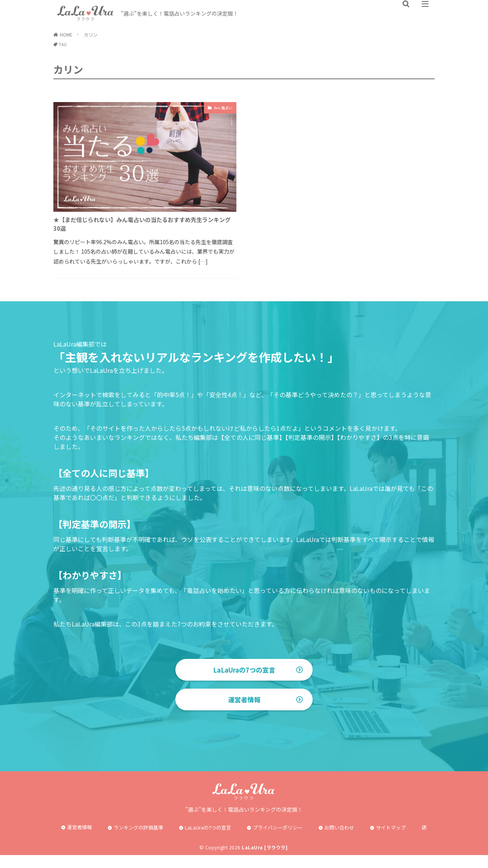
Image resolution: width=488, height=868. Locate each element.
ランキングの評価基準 (138, 841)
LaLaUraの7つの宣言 (244, 675)
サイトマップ (391, 841)
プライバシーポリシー (278, 841)
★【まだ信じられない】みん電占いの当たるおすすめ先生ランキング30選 (145, 227)
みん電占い (219, 109)
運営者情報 (244, 713)
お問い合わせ (339, 841)
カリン (91, 34)
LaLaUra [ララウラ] (265, 860)
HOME (66, 34)
